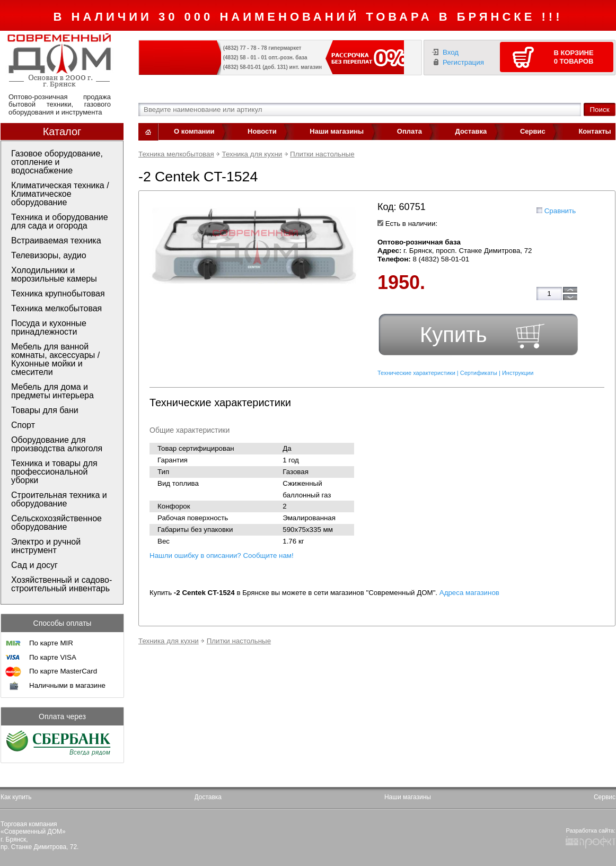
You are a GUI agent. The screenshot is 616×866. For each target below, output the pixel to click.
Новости (262, 131)
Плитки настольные (322, 154)
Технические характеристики (416, 373)
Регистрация (463, 62)
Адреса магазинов (469, 593)
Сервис (533, 131)
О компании (194, 131)
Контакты (595, 131)
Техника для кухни (252, 154)
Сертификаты (479, 373)
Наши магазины (337, 131)
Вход (451, 52)
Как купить (16, 797)
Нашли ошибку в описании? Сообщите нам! (222, 556)
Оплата (410, 131)
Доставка (471, 131)
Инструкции (518, 373)
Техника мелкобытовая (176, 154)
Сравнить (560, 211)
